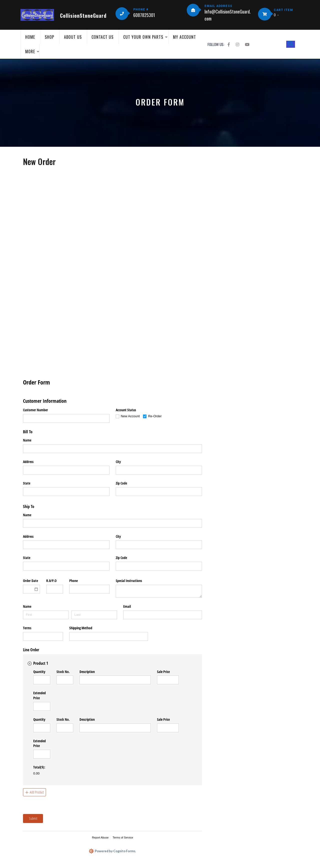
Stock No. (63, 672)
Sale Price (163, 672)
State (27, 483)
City (118, 462)
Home (30, 37)
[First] (46, 615)
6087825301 (144, 15)
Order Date (30, 581)
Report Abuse (100, 837)
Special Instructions (129, 581)
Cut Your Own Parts (143, 37)
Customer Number (35, 410)
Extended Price (39, 695)
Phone (73, 581)
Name (27, 440)
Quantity (39, 672)
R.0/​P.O (51, 581)
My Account (184, 37)
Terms (27, 628)
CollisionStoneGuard (83, 15)
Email (127, 606)
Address (28, 462)
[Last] (94, 615)
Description (87, 672)
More (30, 51)
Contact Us (102, 37)
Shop (49, 37)
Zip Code (121, 483)
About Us (73, 37)
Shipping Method (81, 628)
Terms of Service (123, 837)
